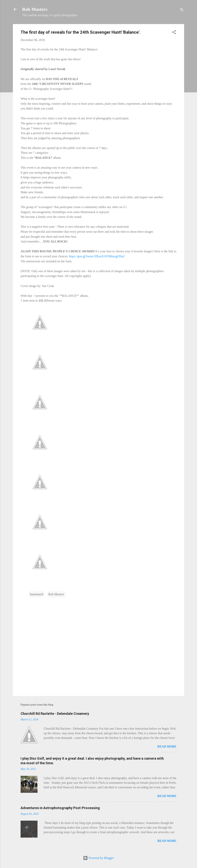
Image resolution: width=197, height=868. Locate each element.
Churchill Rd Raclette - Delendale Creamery (55, 714)
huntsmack (37, 594)
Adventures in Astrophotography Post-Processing (60, 808)
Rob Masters (35, 9)
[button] (174, 33)
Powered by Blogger (98, 858)
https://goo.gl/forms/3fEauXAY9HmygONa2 (97, 256)
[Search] (182, 10)
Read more (167, 746)
